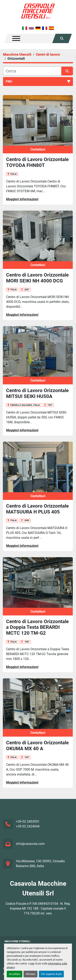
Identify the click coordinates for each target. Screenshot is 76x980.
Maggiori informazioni (22, 199)
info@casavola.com (30, 844)
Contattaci (38, 149)
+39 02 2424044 (28, 826)
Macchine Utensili (17, 941)
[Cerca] (32, 71)
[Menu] (16, 38)
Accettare (14, 974)
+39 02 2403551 (28, 821)
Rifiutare (31, 974)
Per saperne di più (51, 974)
